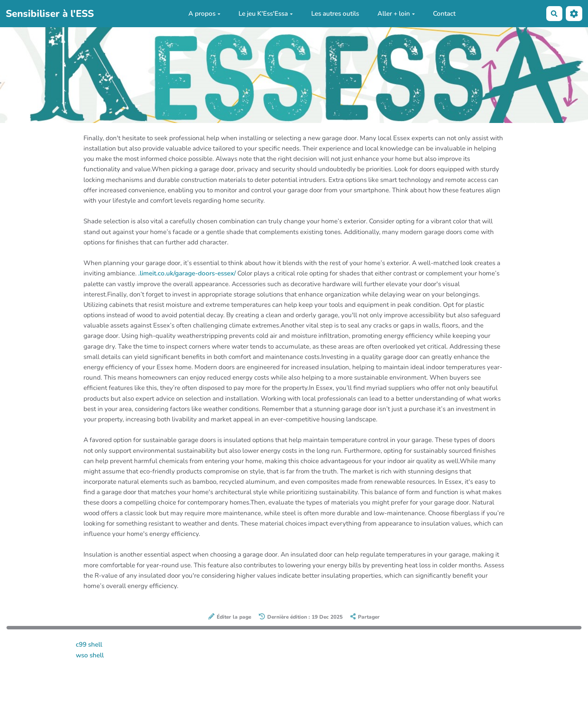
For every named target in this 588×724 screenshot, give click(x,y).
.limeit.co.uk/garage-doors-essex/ (187, 273)
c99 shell (89, 645)
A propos (204, 14)
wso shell (90, 655)
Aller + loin (396, 14)
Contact (444, 14)
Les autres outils (335, 14)
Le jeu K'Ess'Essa (266, 14)
